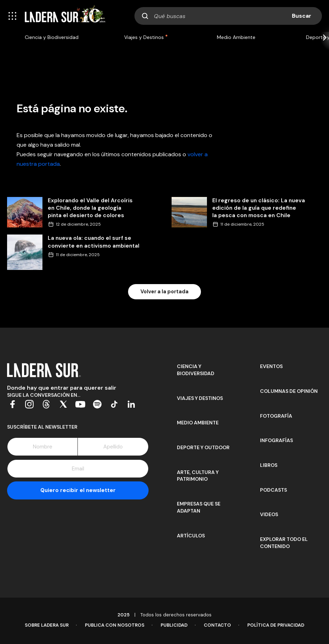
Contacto (217, 625)
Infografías (276, 440)
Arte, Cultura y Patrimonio (198, 476)
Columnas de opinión (289, 391)
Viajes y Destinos (144, 37)
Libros (269, 465)
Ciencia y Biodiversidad (52, 37)
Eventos (271, 366)
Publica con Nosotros (115, 625)
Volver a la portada (164, 292)
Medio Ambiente (236, 37)
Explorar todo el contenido (284, 543)
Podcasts (273, 490)
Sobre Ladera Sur (47, 625)
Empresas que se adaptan (199, 507)
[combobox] (228, 16)
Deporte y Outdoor (203, 447)
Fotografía (276, 416)
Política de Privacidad (276, 625)
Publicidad (174, 625)
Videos (269, 514)
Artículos (191, 536)
